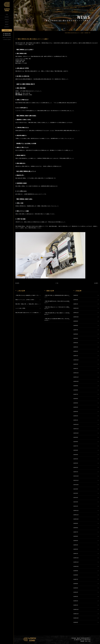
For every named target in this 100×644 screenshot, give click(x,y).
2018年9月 (76, 622)
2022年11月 (76, 429)
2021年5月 (76, 493)
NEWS (7, 24)
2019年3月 (76, 596)
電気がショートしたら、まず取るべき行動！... (25, 300)
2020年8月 (76, 528)
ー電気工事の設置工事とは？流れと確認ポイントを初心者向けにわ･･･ (57, 314)
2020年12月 (76, 511)
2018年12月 (76, 609)
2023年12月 (76, 373)
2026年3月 (76, 295)
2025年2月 (76, 351)
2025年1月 (76, 356)
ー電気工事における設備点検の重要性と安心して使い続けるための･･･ (57, 319)
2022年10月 (76, 433)
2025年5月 (76, 338)
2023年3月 (76, 412)
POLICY (7, 19)
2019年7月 (76, 579)
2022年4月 (76, 459)
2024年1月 (76, 369)
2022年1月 (76, 472)
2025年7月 (76, 330)
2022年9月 (76, 437)
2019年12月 (76, 558)
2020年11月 (76, 515)
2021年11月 (76, 480)
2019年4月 (76, 592)
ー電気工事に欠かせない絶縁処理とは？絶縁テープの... (27, 295)
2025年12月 (76, 308)
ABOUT (7, 22)
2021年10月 (76, 485)
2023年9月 (76, 386)
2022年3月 (76, 463)
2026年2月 (76, 300)
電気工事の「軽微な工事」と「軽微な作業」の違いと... (27, 304)
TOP (7, 14)
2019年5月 (76, 588)
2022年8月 (76, 442)
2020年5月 (76, 541)
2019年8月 (76, 575)
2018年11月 (76, 614)
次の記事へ (96, 283)
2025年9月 (76, 321)
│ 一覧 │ (57, 283)
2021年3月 (76, 502)
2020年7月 (76, 532)
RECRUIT (7, 30)
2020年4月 (76, 545)
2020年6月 (76, 536)
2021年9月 (76, 489)
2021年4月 (76, 498)
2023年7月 (76, 394)
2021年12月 (76, 476)
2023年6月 (76, 399)
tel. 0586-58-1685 (7, 34)
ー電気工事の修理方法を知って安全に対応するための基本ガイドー (57, 302)
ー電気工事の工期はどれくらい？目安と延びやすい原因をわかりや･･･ (57, 308)
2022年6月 (76, 450)
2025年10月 (76, 317)
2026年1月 (76, 304)
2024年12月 (76, 360)
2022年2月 (76, 467)
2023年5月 (76, 403)
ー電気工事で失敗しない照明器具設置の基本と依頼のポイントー (57, 296)
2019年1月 (76, 605)
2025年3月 (76, 347)
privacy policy (9, 37)
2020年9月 (76, 523)
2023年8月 (76, 390)
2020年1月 (76, 554)
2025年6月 (76, 334)
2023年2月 (76, 416)
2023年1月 (76, 420)
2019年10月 (76, 566)
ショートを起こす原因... (21, 308)
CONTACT (7, 27)
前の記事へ (17, 283)
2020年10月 (76, 519)
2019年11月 (76, 562)
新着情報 (86, 33)
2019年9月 (76, 571)
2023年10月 (76, 381)
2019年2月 (76, 601)
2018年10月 (76, 618)
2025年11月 (76, 313)
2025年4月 (76, 343)
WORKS (7, 17)
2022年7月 (76, 446)
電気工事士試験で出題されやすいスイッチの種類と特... (27, 313)
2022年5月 (76, 455)
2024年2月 (76, 364)
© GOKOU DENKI (7, 39)
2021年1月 (76, 506)
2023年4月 (76, 407)
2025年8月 (76, 325)
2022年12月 (76, 424)
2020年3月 (76, 549)
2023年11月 (76, 377)
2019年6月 (76, 584)
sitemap (4, 37)
